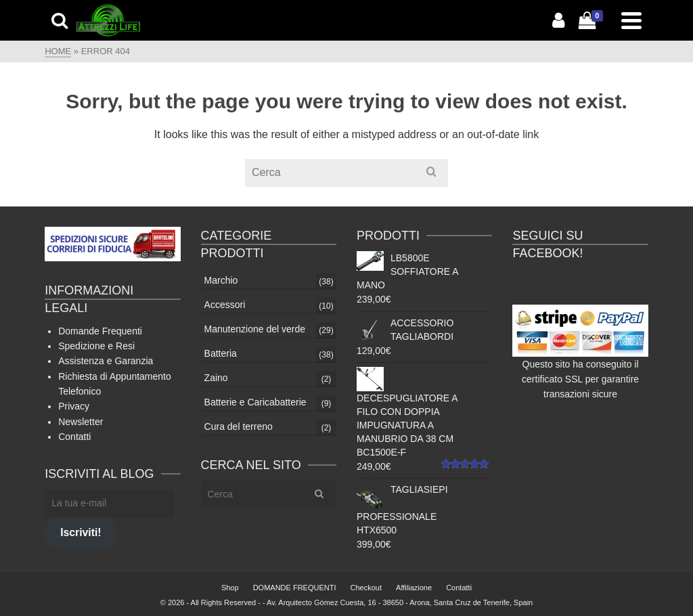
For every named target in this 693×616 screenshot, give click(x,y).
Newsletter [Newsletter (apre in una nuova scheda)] (81, 422)
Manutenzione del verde (255, 329)
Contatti (74, 437)
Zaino (216, 378)
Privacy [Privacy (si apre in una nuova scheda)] (74, 406)
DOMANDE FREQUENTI (295, 588)
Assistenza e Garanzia (106, 361)
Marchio (221, 280)
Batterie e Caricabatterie (255, 402)
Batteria (221, 353)
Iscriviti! (81, 532)
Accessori (225, 305)
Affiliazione (414, 588)
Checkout (366, 588)
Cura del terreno (239, 426)
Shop (230, 588)
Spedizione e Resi (96, 346)
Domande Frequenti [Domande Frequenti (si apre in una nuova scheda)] (100, 331)
